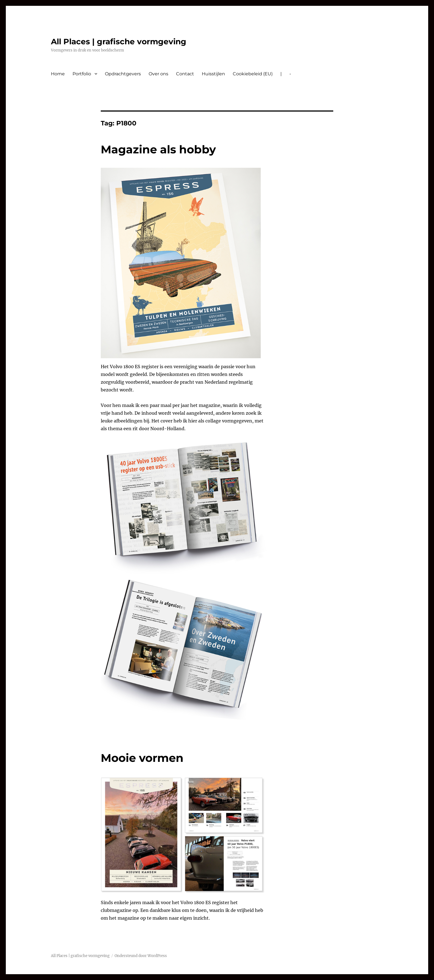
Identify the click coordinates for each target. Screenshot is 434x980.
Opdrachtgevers (123, 74)
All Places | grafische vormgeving (119, 42)
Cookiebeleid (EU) (253, 74)
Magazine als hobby (158, 149)
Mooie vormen (142, 758)
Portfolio (82, 74)
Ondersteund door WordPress (141, 956)
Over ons (158, 74)
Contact (185, 74)
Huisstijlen (213, 74)
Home (58, 74)
